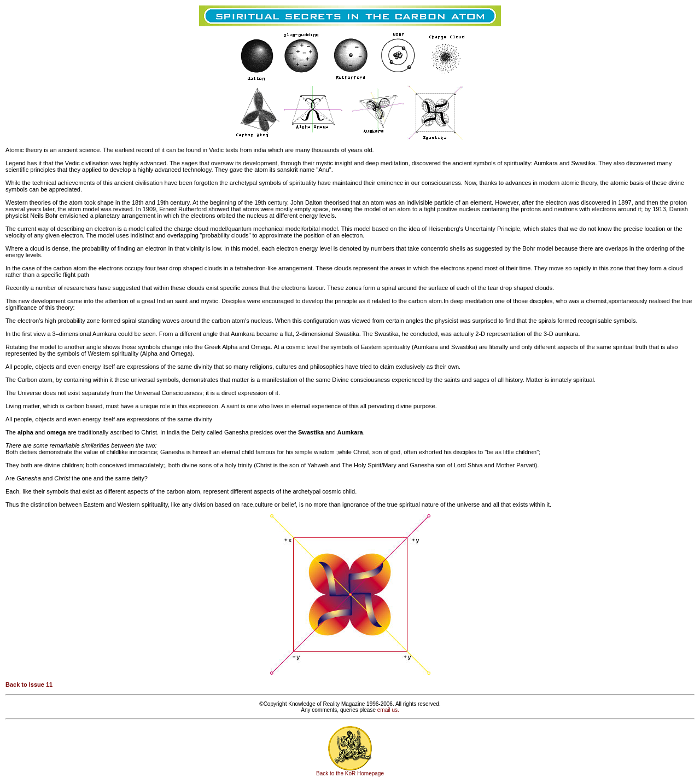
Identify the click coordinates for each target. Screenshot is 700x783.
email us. (388, 710)
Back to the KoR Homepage (350, 773)
